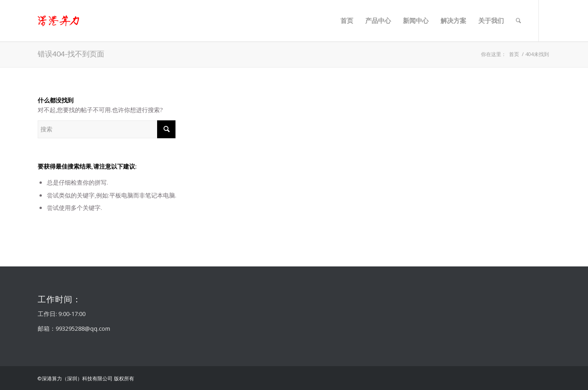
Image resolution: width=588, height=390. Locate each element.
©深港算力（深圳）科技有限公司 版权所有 (86, 378)
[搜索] (518, 21)
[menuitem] (347, 21)
